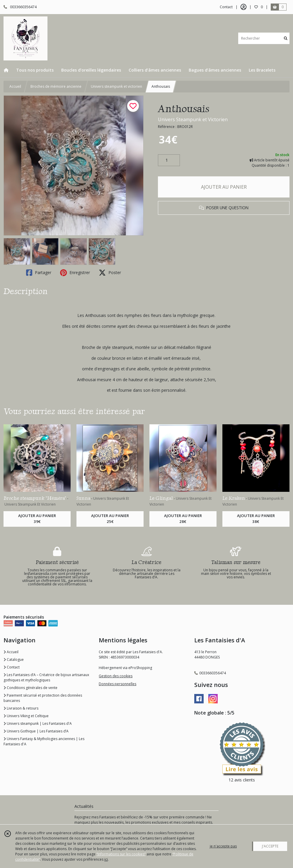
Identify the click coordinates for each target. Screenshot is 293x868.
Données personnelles (117, 684)
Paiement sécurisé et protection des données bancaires (43, 698)
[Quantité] (169, 160)
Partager (39, 273)
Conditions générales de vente (30, 688)
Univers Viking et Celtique (26, 716)
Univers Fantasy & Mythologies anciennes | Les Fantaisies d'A (44, 741)
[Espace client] (243, 7)
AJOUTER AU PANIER (224, 187)
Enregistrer (75, 273)
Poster (110, 273)
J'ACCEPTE (270, 846)
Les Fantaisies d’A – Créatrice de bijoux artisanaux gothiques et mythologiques (46, 677)
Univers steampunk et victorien (116, 86)
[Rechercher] (286, 38)
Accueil (15, 86)
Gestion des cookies (116, 676)
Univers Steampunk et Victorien (193, 119)
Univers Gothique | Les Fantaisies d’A (36, 731)
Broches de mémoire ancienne (56, 86)
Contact (226, 7)
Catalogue (14, 660)
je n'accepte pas (223, 846)
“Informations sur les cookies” (121, 854)
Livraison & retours (21, 708)
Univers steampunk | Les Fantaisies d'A (38, 723)
